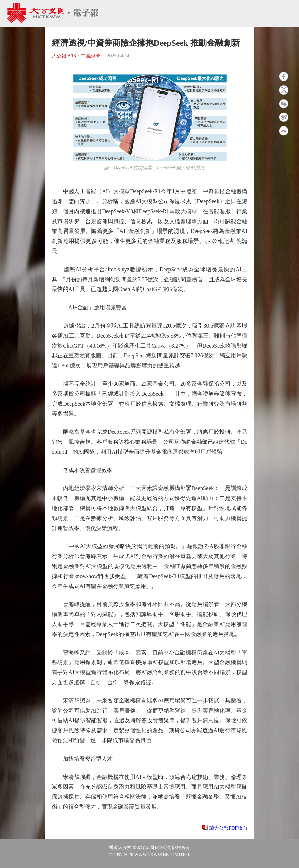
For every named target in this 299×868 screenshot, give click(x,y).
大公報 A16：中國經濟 (76, 56)
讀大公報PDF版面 (228, 828)
